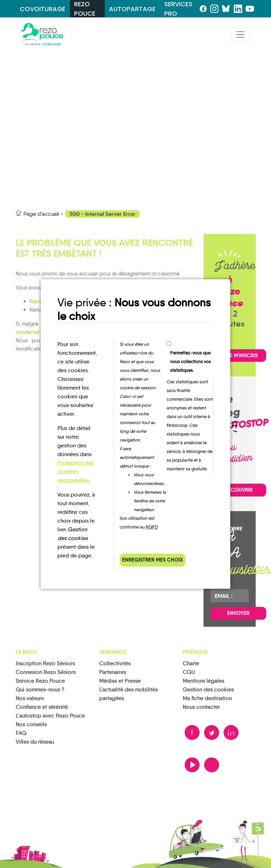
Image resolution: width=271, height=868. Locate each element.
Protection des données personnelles (75, 472)
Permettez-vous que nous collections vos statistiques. (190, 362)
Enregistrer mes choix (153, 560)
